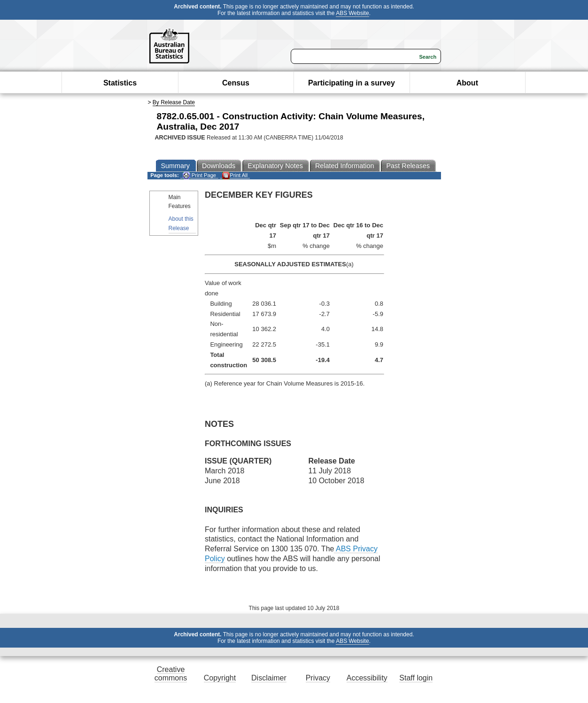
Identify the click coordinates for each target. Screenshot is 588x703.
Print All (235, 175)
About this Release (181, 223)
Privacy (318, 678)
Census (236, 83)
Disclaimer (269, 678)
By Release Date (174, 102)
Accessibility (367, 678)
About (467, 83)
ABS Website (352, 13)
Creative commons (171, 674)
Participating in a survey (352, 83)
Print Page (199, 175)
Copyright (220, 678)
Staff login (416, 678)
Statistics (120, 83)
